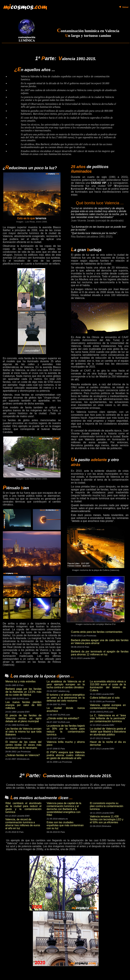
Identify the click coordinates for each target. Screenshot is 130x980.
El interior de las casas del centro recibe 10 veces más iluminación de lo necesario (24, 745)
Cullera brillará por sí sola (105, 698)
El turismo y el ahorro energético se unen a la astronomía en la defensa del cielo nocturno (66, 698)
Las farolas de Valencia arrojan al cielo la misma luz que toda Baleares (24, 732)
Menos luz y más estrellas (21, 681)
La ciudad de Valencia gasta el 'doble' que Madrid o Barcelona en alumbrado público (108, 732)
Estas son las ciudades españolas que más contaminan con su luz (65, 825)
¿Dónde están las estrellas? (63, 718)
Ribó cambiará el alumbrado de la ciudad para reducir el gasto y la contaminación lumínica (24, 808)
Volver (125, 7)
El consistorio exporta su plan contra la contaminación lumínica (107, 806)
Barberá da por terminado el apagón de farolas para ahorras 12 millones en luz (100, 653)
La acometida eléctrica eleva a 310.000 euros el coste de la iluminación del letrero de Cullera (108, 686)
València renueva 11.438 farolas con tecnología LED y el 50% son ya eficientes (107, 819)
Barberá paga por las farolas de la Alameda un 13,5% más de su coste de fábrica (24, 692)
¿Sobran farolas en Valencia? (23, 755)
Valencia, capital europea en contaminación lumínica (108, 707)
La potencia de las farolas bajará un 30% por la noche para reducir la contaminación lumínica (66, 730)
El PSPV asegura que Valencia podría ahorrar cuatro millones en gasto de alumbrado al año (66, 755)
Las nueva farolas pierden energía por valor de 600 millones (24, 705)
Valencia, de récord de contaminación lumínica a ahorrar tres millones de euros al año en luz (23, 824)
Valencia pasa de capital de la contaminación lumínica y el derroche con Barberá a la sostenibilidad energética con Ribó (64, 809)
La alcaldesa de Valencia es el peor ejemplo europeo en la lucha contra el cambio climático (66, 684)
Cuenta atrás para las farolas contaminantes (97, 632)
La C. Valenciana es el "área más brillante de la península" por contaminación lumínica (108, 718)
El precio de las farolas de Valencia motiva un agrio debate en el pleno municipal (24, 718)
